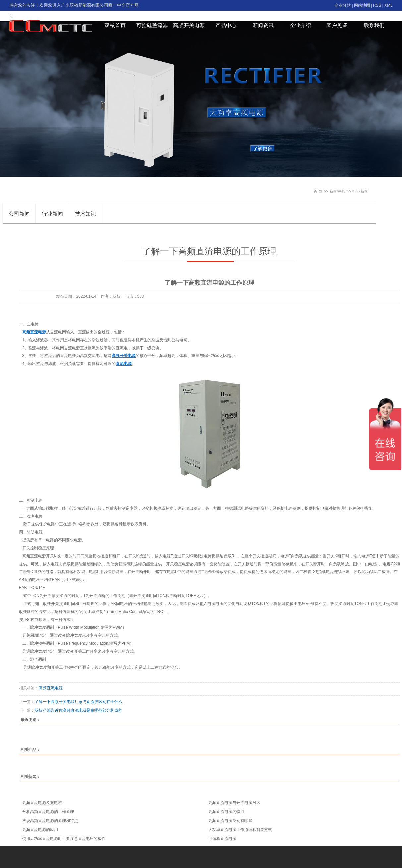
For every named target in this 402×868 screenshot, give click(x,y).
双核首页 (115, 25)
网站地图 (362, 5)
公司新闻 (19, 214)
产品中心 (226, 25)
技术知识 (86, 214)
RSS (377, 5)
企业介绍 (300, 25)
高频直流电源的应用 (40, 830)
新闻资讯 (263, 25)
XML (389, 5)
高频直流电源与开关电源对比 (234, 803)
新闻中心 (337, 191)
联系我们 (374, 25)
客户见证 (337, 25)
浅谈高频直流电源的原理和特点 (50, 821)
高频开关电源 (189, 25)
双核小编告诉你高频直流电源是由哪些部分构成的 (79, 710)
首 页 (318, 191)
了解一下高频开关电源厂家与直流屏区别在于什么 (79, 702)
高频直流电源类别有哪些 (230, 821)
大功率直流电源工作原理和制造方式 (240, 830)
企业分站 (343, 5)
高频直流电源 (51, 688)
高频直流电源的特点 (226, 812)
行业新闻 (360, 191)
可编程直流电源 (222, 839)
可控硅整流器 (152, 25)
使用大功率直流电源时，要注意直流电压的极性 (64, 839)
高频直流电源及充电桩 (42, 803)
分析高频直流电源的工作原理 (48, 812)
